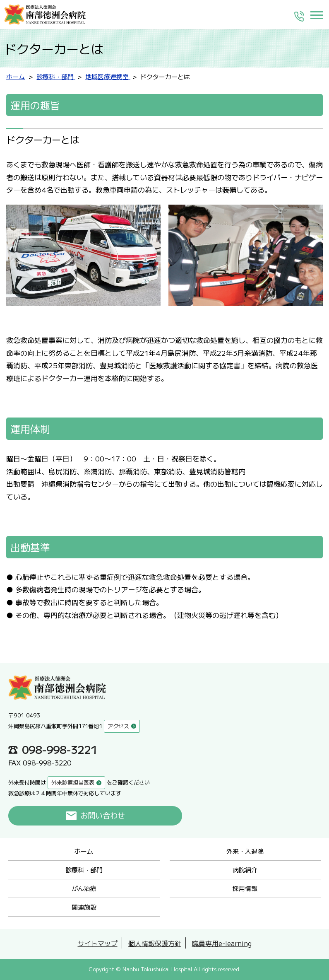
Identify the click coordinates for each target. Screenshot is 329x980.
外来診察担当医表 (73, 782)
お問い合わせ (103, 816)
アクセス (118, 726)
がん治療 (84, 888)
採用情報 (245, 888)
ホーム (84, 851)
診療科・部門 (84, 870)
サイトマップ (98, 943)
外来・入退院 (245, 851)
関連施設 (84, 907)
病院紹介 (245, 870)
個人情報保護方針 (155, 943)
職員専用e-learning (222, 943)
